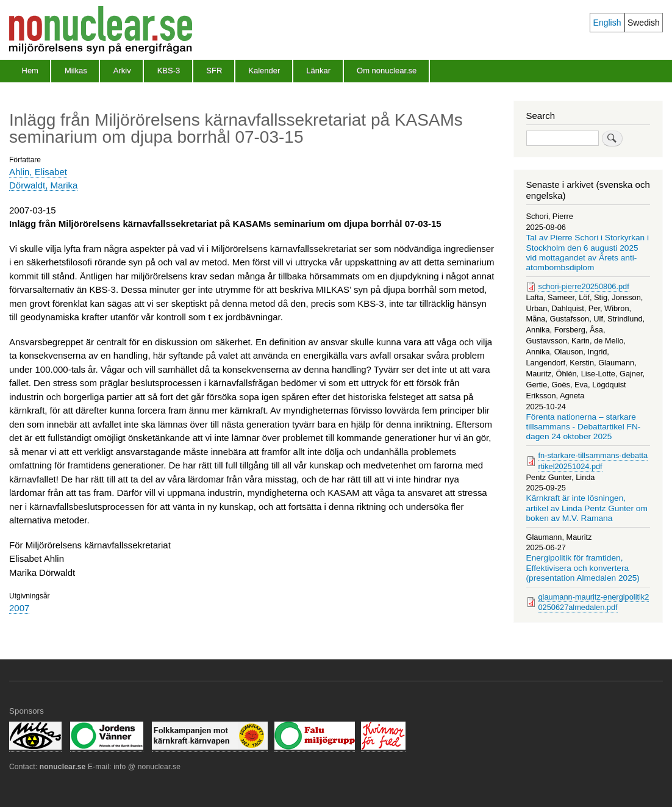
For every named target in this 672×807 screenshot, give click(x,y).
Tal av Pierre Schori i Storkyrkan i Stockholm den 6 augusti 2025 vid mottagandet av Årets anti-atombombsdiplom (588, 253)
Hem (30, 70)
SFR (214, 70)
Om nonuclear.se (387, 70)
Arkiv (122, 70)
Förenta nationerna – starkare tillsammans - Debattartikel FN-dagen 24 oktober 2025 (584, 427)
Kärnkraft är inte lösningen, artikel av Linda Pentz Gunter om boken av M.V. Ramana (587, 508)
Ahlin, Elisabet (38, 172)
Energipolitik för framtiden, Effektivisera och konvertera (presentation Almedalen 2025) (583, 568)
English (607, 23)
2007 (19, 608)
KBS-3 (169, 70)
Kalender (264, 70)
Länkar (318, 70)
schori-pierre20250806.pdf (584, 286)
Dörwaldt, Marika (43, 185)
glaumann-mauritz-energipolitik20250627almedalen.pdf (594, 602)
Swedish (644, 23)
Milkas (76, 70)
